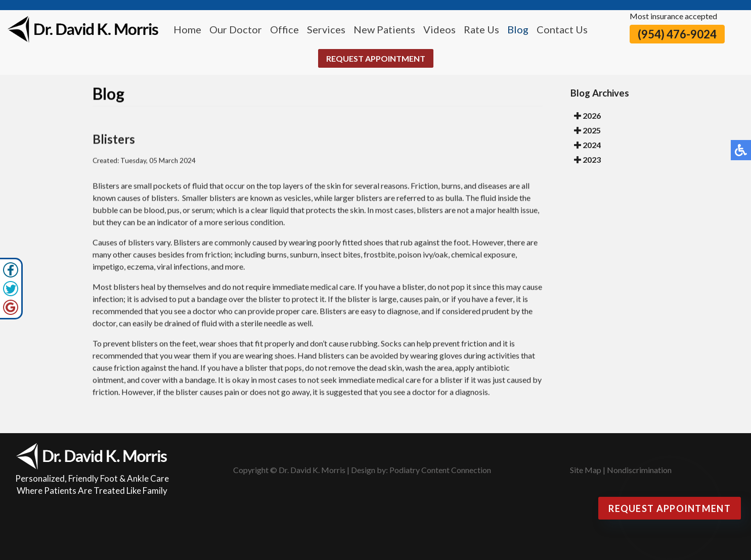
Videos (439, 29)
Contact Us (562, 29)
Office (284, 29)
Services (326, 29)
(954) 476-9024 (677, 34)
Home (187, 29)
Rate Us (481, 29)
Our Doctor (236, 29)
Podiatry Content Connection (440, 470)
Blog (518, 29)
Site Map (586, 470)
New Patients (384, 29)
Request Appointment (376, 58)
